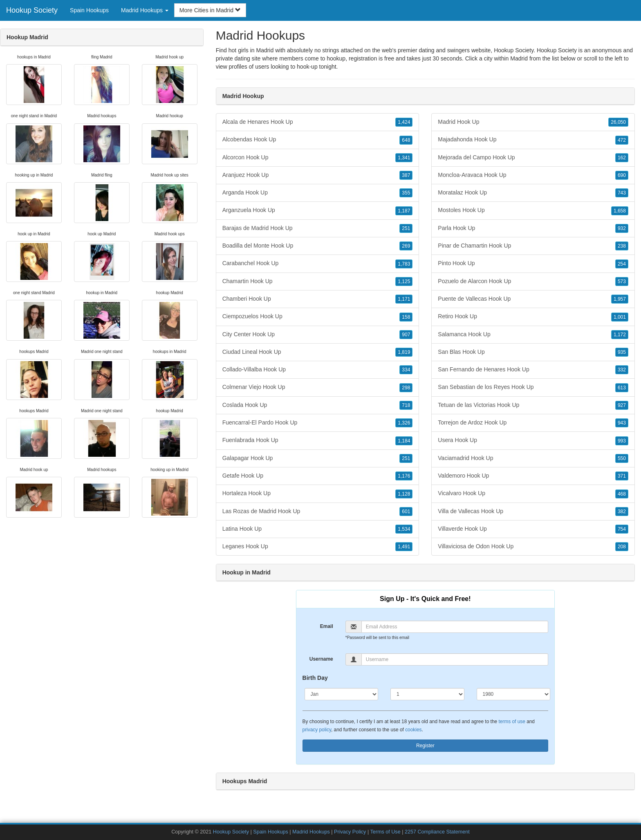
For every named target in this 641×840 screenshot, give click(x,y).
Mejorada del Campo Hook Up (533, 158)
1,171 (404, 299)
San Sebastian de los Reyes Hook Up (533, 387)
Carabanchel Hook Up (318, 264)
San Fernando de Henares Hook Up (533, 370)
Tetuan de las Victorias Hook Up (533, 405)
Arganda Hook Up (318, 193)
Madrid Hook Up (533, 122)
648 (406, 140)
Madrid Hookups (311, 832)
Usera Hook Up (533, 440)
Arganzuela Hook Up (318, 210)
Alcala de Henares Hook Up (318, 122)
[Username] (455, 659)
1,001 (620, 317)
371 (622, 476)
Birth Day (315, 678)
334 (406, 370)
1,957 (620, 299)
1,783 (404, 264)
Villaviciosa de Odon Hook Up (533, 547)
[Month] (342, 694)
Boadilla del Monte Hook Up (318, 246)
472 (622, 140)
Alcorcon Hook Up (318, 158)
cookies (413, 730)
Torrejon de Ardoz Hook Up (533, 423)
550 (622, 458)
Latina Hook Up (318, 529)
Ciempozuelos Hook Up (318, 317)
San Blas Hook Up (533, 352)
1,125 (404, 281)
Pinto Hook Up (533, 264)
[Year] (514, 694)
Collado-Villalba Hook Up (318, 370)
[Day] (427, 694)
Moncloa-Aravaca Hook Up (533, 175)
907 (406, 335)
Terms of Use (385, 832)
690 (622, 175)
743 (622, 193)
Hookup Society (32, 10)
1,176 (404, 476)
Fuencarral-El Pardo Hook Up (318, 423)
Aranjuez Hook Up (318, 175)
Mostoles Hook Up (533, 210)
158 (406, 317)
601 (406, 512)
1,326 (404, 423)
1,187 (404, 211)
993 (622, 441)
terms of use (512, 722)
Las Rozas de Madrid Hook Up (318, 512)
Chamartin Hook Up (318, 281)
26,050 (618, 122)
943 (622, 423)
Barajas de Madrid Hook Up (318, 228)
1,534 (404, 529)
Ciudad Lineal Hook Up (318, 352)
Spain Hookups (89, 10)
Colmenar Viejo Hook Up (318, 387)
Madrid (519, 58)
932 (622, 228)
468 (622, 494)
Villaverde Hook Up (533, 529)
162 (622, 158)
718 (406, 405)
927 (622, 405)
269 (406, 246)
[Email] (455, 627)
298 (406, 388)
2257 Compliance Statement (437, 832)
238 (622, 246)
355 (406, 193)
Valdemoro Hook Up (533, 476)
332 (622, 370)
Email (327, 626)
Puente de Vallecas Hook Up (533, 299)
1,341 (404, 158)
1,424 (404, 122)
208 (622, 547)
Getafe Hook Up (318, 476)
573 (622, 281)
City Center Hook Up (318, 335)
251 (406, 228)
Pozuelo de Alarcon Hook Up (533, 281)
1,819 (404, 352)
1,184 (404, 441)
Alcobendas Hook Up (318, 140)
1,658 (620, 211)
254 (622, 264)
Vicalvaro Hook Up (533, 494)
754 (622, 529)
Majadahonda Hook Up (533, 140)
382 (622, 512)
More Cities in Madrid (210, 10)
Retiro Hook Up (533, 317)
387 (406, 175)
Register (425, 746)
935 (622, 352)
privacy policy (317, 730)
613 (622, 388)
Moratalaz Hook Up (533, 193)
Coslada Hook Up (318, 405)
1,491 (404, 547)
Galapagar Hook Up (318, 458)
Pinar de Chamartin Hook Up (533, 246)
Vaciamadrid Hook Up (533, 458)
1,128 (404, 494)
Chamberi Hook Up (318, 299)
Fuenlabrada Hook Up (318, 440)
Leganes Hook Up (318, 547)
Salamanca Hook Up (533, 335)
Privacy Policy (350, 832)
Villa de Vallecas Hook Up (533, 512)
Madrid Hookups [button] (145, 10)
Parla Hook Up (533, 228)
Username (321, 659)
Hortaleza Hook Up (318, 494)
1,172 (620, 335)
